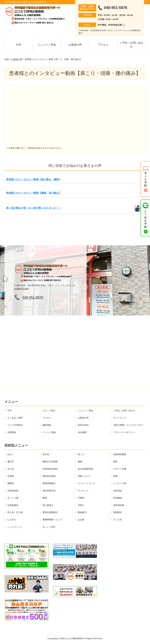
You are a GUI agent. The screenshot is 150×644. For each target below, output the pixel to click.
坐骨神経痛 (119, 505)
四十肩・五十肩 (15, 512)
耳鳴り (81, 505)
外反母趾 (117, 491)
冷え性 (11, 469)
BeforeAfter (83, 425)
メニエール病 (120, 483)
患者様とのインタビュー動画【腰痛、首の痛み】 (34, 193)
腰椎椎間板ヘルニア (52, 520)
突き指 (46, 454)
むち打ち (12, 520)
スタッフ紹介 (49, 411)
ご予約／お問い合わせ (131, 45)
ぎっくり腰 (13, 498)
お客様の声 (75, 45)
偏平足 (11, 462)
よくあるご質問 (15, 418)
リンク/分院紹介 (15, 425)
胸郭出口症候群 (50, 462)
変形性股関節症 (50, 512)
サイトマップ (120, 418)
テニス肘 (117, 520)
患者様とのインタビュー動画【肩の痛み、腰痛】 (34, 179)
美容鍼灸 (117, 498)
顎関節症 (117, 512)
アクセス (103, 45)
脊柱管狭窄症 (49, 491)
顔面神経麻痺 (120, 454)
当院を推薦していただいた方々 (128, 425)
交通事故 (12, 432)
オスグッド (83, 491)
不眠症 (81, 498)
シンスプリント (15, 527)
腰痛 (45, 498)
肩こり (81, 454)
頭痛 (115, 476)
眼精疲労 (82, 512)
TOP (19, 45)
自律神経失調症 (50, 469)
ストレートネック (87, 483)
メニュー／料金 (47, 45)
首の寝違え (48, 505)
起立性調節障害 (85, 469)
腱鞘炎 (11, 483)
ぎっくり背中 (49, 527)
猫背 (115, 462)
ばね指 (81, 520)
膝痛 (80, 462)
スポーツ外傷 (120, 469)
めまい (11, 454)
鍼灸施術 (47, 425)
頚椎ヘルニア (84, 476)
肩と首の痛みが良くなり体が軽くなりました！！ (34, 208)
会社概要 (82, 432)
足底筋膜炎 (13, 505)
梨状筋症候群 (49, 476)
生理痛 (11, 476)
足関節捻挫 (13, 491)
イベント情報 (49, 432)
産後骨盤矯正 (49, 483)
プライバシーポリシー (124, 432)
